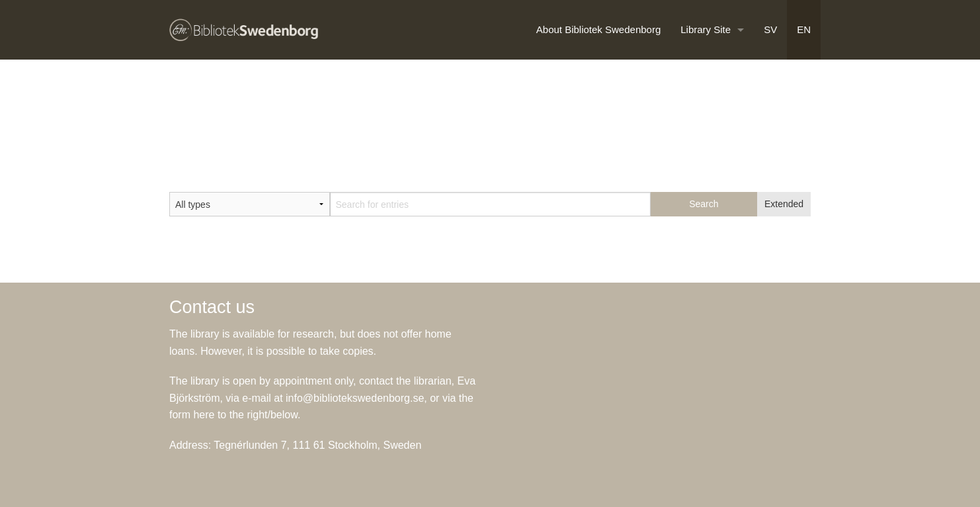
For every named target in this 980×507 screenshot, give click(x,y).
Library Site (706, 29)
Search (704, 204)
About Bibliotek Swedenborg (598, 29)
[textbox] (490, 204)
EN (804, 29)
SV (770, 29)
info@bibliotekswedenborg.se (355, 398)
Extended (784, 204)
